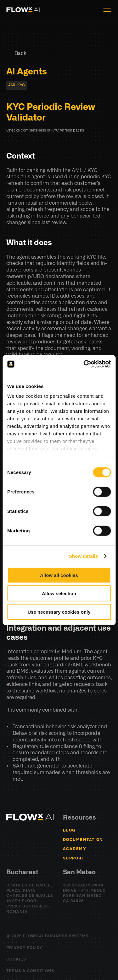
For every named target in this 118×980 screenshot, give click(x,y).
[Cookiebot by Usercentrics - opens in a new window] (84, 364)
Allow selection (59, 593)
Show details (84, 556)
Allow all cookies (59, 575)
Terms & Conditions (30, 971)
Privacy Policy (24, 948)
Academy (74, 849)
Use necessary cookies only (59, 612)
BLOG (69, 830)
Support (74, 858)
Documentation (83, 840)
